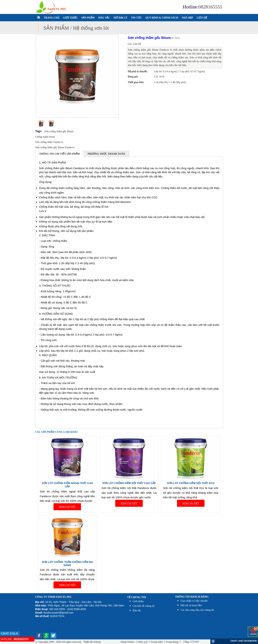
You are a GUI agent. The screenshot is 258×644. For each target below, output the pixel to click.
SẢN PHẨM (88, 18)
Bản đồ (137, 611)
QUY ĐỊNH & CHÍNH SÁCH (162, 18)
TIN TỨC (136, 18)
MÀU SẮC (104, 18)
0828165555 (210, 7)
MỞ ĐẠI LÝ (120, 18)
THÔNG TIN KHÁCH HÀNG (192, 597)
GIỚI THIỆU (70, 18)
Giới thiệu (138, 601)
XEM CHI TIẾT (67, 507)
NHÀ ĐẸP (187, 18)
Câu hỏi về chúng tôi (144, 606)
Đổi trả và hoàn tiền (191, 605)
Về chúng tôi (137, 597)
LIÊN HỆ (202, 18)
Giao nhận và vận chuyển (194, 601)
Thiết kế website (92, 642)
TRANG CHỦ (52, 18)
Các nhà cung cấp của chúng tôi (197, 610)
